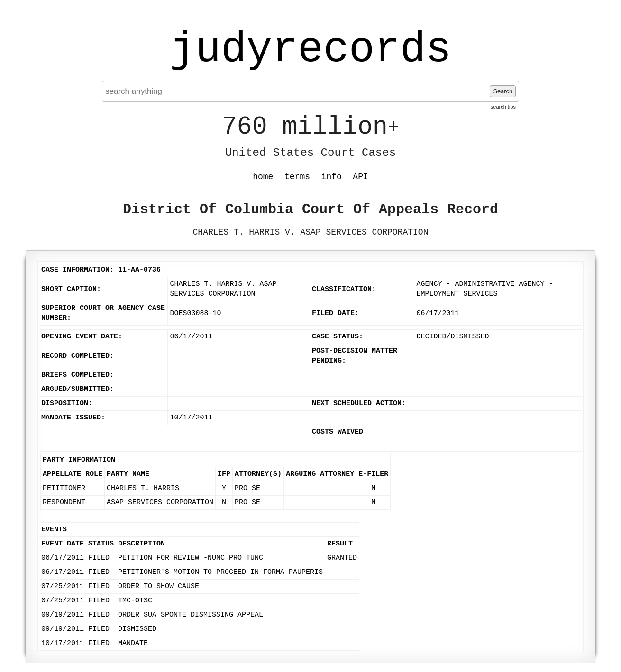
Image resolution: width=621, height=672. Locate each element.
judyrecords (310, 50)
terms (297, 177)
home (263, 177)
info (332, 177)
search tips (503, 107)
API (360, 177)
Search (503, 91)
